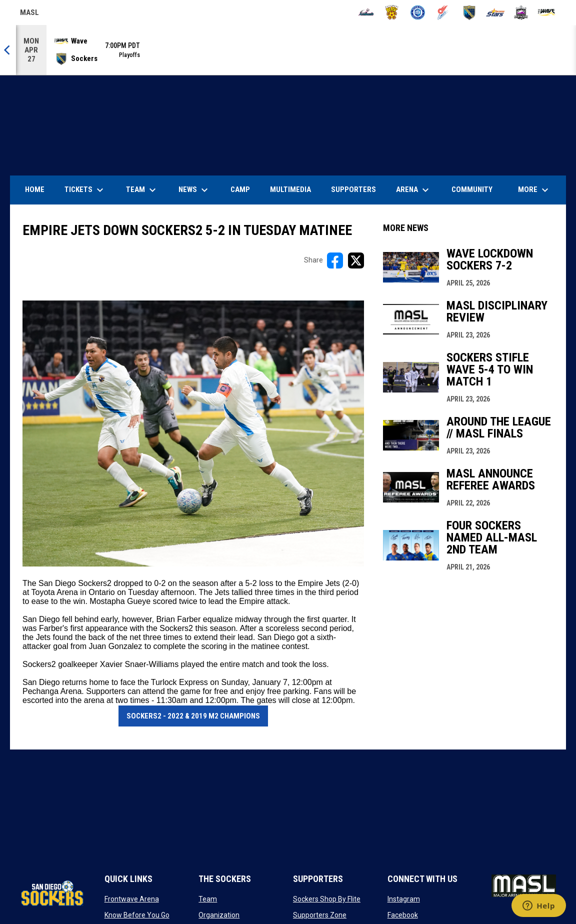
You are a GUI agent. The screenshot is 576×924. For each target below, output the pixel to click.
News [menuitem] (194, 190)
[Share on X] (356, 260)
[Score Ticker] (288, 50)
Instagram (404, 899)
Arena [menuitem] (417, 190)
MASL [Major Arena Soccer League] (29, 14)
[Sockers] (469, 12)
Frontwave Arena (132, 899)
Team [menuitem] (142, 190)
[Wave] (547, 12)
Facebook (403, 915)
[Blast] (392, 12)
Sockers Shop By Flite (327, 899)
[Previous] (8, 50)
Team (208, 899)
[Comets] (444, 12)
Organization (219, 915)
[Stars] (495, 12)
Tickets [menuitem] (85, 190)
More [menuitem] (534, 190)
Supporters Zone (320, 915)
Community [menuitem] (472, 189)
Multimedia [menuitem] (290, 189)
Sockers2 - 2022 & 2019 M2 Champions (193, 716)
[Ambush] (366, 12)
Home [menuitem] (35, 189)
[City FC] (418, 12)
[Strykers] (521, 12)
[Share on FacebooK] (335, 260)
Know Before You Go (137, 915)
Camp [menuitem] (240, 189)
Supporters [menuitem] (353, 189)
